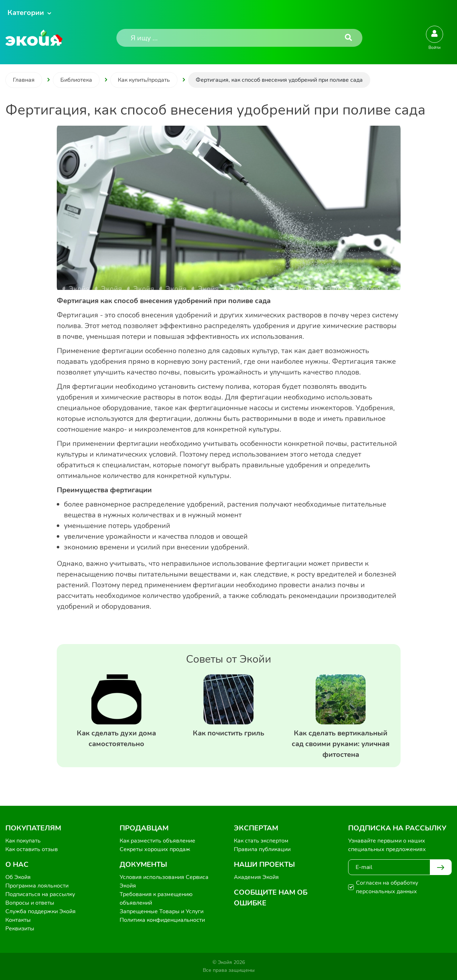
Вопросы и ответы (30, 903)
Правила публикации (262, 849)
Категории (26, 13)
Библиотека (76, 80)
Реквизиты (20, 929)
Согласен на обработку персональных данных (387, 887)
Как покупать (23, 841)
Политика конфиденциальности (162, 920)
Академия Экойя (256, 877)
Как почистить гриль (228, 733)
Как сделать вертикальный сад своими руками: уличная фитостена (341, 744)
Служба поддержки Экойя (41, 911)
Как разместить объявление (157, 841)
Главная (24, 80)
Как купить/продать (144, 80)
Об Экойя (18, 877)
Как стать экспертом (261, 841)
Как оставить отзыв (32, 849)
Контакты (18, 920)
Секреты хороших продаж (155, 849)
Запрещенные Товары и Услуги (162, 911)
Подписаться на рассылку (40, 894)
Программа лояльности (37, 886)
